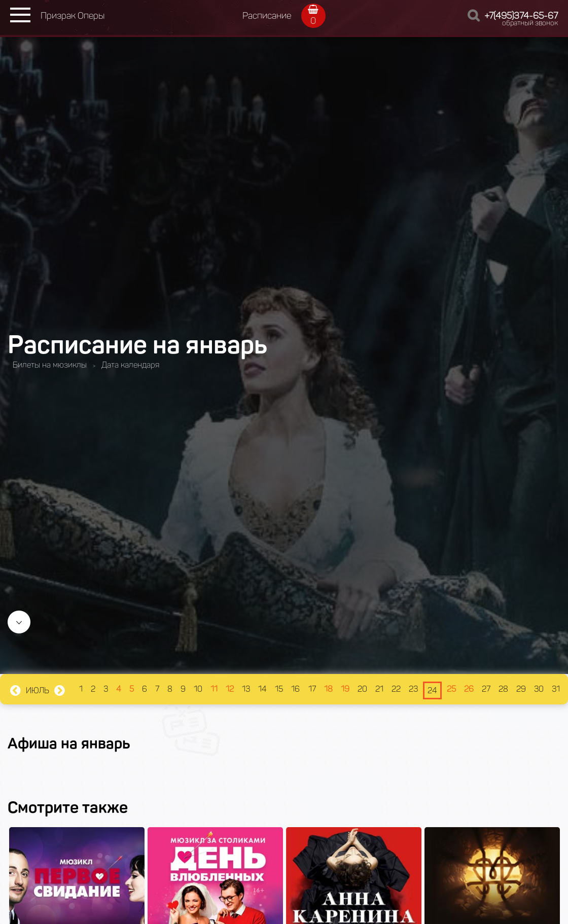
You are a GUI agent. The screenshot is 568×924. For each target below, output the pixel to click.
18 (328, 689)
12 (230, 689)
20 (362, 689)
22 (396, 689)
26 (469, 689)
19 (345, 689)
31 (556, 689)
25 (451, 689)
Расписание (267, 16)
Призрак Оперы (73, 16)
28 (503, 689)
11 (214, 689)
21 (379, 689)
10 (198, 689)
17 (312, 689)
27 (486, 689)
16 (295, 689)
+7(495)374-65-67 (521, 16)
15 (279, 689)
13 (246, 689)
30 (539, 689)
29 (521, 689)
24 (432, 690)
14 (262, 689)
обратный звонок (530, 23)
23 (413, 689)
